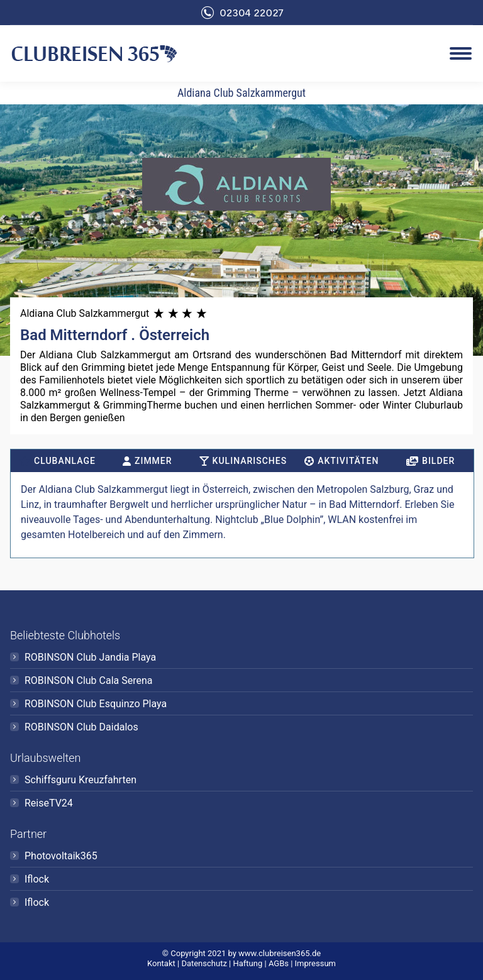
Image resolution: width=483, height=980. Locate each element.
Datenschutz (204, 963)
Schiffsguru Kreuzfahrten (80, 780)
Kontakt (161, 963)
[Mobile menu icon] (461, 53)
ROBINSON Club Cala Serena (89, 680)
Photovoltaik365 (61, 856)
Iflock (37, 879)
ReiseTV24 (49, 803)
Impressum (315, 963)
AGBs (279, 963)
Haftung (247, 963)
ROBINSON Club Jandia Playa (90, 657)
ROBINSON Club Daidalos (81, 727)
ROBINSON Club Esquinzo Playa (96, 704)
